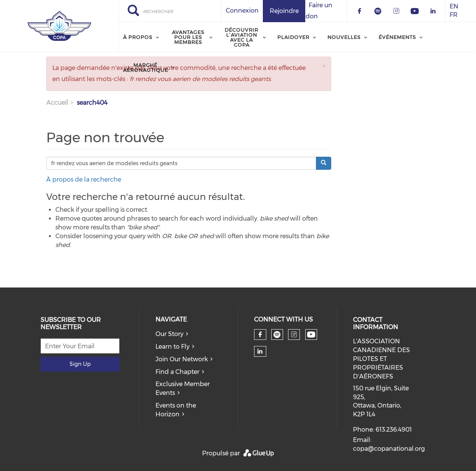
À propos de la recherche (84, 179)
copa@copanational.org (389, 449)
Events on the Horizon (176, 410)
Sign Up (80, 364)
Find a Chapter (177, 372)
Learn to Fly (172, 347)
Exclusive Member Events (183, 388)
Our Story (169, 334)
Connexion (242, 11)
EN (454, 6)
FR (454, 15)
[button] (324, 66)
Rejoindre (284, 11)
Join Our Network (182, 359)
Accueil (57, 103)
